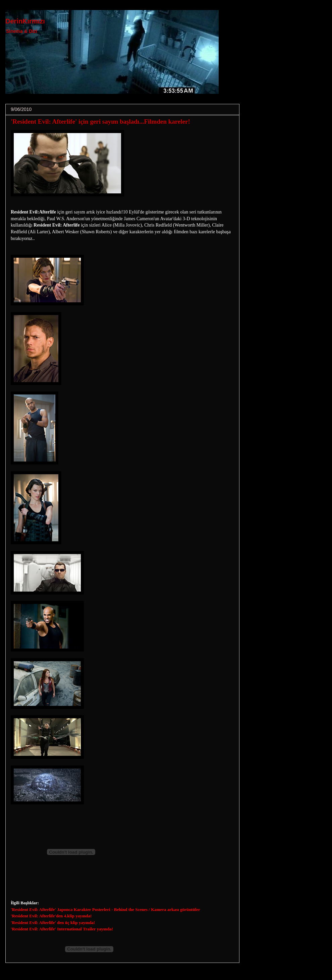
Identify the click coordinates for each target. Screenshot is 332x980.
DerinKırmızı (25, 21)
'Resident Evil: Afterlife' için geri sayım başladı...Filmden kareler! (100, 121)
